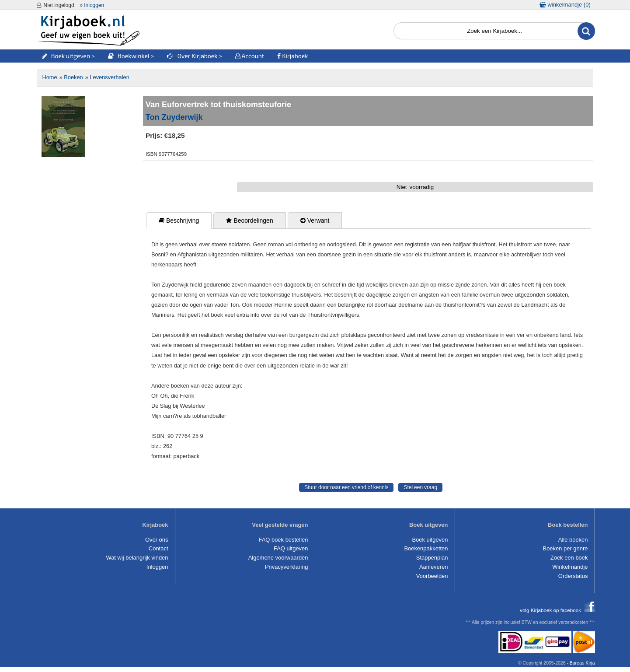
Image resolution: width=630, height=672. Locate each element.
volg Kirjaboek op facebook (557, 610)
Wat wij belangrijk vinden (137, 558)
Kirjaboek (292, 56)
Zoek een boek (569, 558)
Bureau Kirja (582, 663)
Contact (158, 548)
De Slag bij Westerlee (178, 406)
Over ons (157, 540)
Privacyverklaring (287, 567)
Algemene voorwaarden (278, 558)
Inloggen (94, 5)
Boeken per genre (566, 548)
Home (50, 77)
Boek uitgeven (66, 56)
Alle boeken (573, 540)
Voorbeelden (432, 576)
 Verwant (315, 220)
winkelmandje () (565, 5)
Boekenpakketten (426, 548)
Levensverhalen (109, 77)
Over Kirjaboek (193, 56)
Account (250, 56)
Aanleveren (434, 567)
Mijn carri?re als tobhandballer (189, 416)
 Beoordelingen (249, 220)
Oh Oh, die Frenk (173, 396)
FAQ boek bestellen (283, 540)
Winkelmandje (570, 567)
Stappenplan (432, 558)
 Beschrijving (179, 220)
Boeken (73, 77)
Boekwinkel (129, 56)
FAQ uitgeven (291, 548)
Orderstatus (573, 576)
